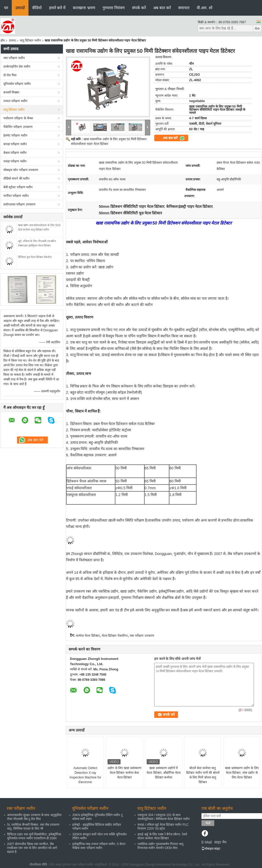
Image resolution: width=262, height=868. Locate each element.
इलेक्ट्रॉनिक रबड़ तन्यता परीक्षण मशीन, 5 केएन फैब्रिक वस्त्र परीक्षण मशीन (99, 846)
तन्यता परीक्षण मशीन (15, 101)
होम (3, 40)
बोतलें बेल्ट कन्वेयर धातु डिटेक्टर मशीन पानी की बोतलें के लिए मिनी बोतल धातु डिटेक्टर (203, 775)
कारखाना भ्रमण (84, 8)
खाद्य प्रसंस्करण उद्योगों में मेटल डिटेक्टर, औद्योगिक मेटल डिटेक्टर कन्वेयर (163, 773)
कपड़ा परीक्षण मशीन (15, 144)
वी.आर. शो (205, 8)
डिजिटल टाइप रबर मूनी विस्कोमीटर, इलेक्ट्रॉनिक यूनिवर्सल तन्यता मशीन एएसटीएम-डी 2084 (34, 836)
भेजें (208, 823)
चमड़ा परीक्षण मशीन (15, 161)
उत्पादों (20, 8)
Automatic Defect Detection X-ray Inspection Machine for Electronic (85, 775)
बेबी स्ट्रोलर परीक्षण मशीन (18, 187)
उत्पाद (12, 40)
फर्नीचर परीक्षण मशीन (16, 196)
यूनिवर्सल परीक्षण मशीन (17, 84)
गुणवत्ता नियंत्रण (114, 8)
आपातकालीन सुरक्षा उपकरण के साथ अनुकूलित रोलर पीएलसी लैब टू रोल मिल (34, 817)
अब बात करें (162, 8)
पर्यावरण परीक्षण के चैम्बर (18, 118)
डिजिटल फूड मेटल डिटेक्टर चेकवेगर (35, 257)
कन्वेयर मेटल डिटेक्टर (88, 636)
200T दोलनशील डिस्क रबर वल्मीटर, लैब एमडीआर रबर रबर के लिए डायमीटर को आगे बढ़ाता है (32, 848)
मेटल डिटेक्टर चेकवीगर (115, 636)
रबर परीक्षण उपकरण (142, 636)
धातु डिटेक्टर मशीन (30, 40)
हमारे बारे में (57, 8)
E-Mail (207, 842)
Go (257, 28)
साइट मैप (220, 842)
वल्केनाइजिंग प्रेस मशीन (17, 67)
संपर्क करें (139, 8)
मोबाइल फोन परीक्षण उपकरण (21, 170)
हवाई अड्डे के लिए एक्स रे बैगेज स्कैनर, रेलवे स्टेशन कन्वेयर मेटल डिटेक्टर (162, 836)
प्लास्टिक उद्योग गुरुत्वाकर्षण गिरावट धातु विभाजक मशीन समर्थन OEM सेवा (160, 846)
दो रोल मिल (10, 75)
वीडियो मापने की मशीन (16, 179)
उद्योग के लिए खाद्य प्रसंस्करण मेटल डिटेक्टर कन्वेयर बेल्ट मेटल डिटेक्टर (124, 773)
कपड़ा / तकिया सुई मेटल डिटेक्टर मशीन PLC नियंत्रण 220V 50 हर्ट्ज (163, 827)
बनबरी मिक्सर (11, 92)
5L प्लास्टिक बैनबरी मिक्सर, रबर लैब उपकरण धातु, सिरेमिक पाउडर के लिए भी (33, 827)
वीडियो (37, 8)
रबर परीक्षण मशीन (14, 58)
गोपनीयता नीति (38, 865)
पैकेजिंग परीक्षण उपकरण (18, 127)
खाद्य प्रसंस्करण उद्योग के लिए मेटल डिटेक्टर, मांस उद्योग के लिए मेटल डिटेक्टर (242, 773)
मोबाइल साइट (211, 849)
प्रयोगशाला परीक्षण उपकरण (19, 204)
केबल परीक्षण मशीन (15, 153)
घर (6, 8)
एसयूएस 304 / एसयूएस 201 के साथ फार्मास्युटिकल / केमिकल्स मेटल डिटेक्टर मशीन (164, 817)
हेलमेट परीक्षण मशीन (15, 135)
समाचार (184, 8)
